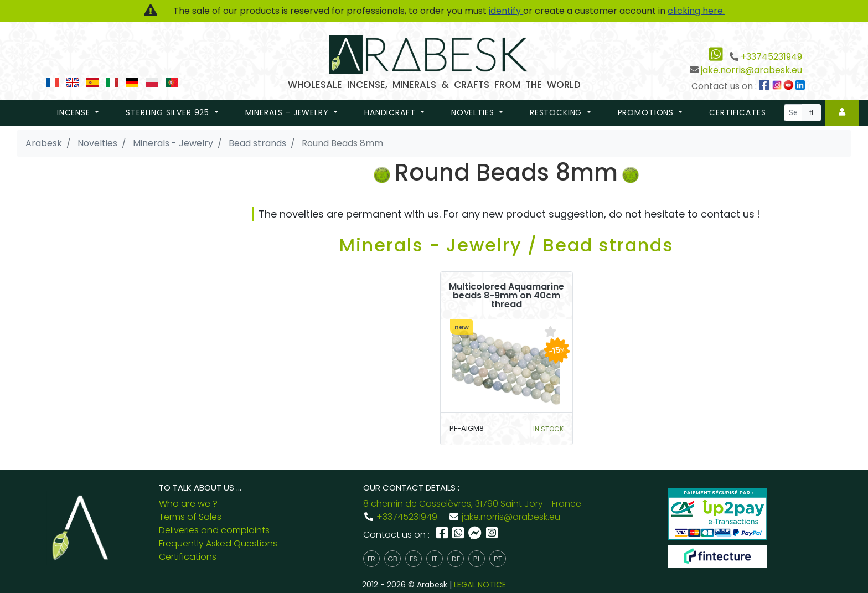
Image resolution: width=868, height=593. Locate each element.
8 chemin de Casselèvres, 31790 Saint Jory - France (472, 504)
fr (371, 559)
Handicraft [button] (391, 112)
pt (498, 559)
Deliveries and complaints (214, 530)
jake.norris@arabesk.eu (751, 70)
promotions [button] (647, 112)
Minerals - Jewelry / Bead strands (507, 245)
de (456, 559)
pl (477, 559)
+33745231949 (771, 57)
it (435, 559)
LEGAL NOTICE (480, 585)
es (414, 559)
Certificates (737, 112)
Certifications (188, 557)
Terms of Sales (190, 517)
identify (506, 11)
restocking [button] (557, 112)
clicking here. (696, 11)
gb (392, 559)
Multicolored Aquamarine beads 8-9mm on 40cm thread (507, 296)
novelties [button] (474, 112)
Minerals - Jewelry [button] (288, 112)
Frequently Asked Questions (218, 543)
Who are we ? (188, 504)
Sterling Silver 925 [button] (169, 112)
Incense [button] (75, 112)
